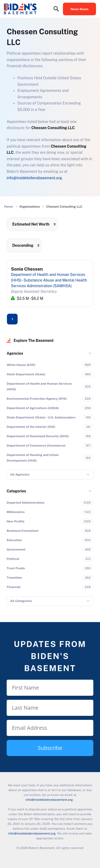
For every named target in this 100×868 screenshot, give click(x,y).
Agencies (15, 353)
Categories (16, 491)
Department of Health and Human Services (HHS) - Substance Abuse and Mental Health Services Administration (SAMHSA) (49, 280)
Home (9, 207)
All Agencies (20, 474)
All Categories (21, 601)
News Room (80, 9)
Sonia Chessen (27, 269)
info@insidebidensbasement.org (34, 178)
